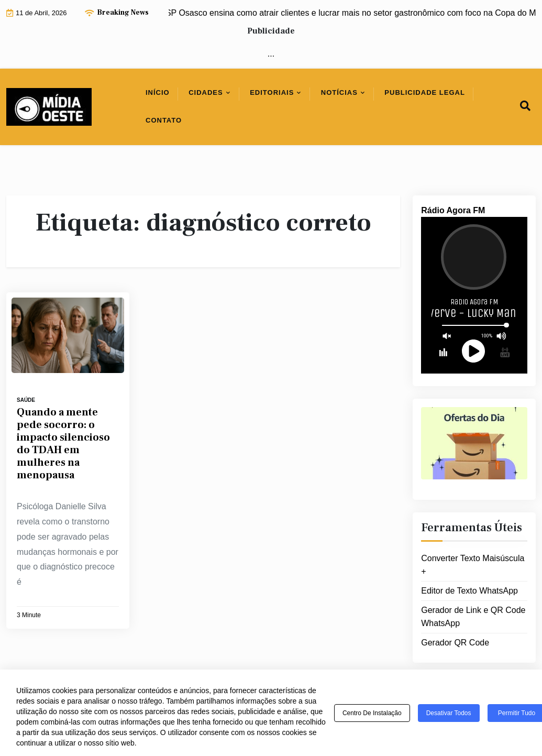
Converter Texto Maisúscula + (473, 565)
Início (158, 92)
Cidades (206, 92)
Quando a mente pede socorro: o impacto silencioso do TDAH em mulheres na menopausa (63, 444)
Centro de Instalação (372, 713)
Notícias (339, 92)
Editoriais (272, 92)
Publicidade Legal (425, 92)
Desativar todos (449, 713)
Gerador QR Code (455, 643)
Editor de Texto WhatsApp (469, 591)
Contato (164, 120)
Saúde (26, 400)
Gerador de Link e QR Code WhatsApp (473, 617)
